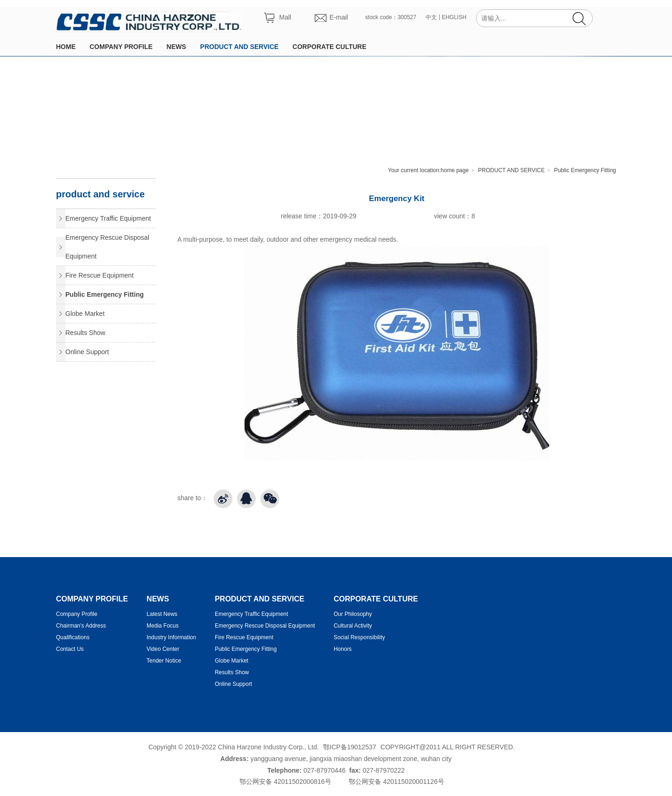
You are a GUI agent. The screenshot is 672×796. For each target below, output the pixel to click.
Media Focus (163, 626)
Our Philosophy (353, 614)
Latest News (162, 614)
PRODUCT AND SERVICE (239, 47)
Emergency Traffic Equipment (108, 218)
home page (455, 170)
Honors (343, 649)
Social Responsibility (359, 637)
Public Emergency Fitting (585, 170)
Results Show (85, 333)
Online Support (87, 352)
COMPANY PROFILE (121, 47)
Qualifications (73, 637)
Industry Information (171, 637)
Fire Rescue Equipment (99, 275)
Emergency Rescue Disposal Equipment (107, 247)
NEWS (176, 47)
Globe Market (85, 314)
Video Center (163, 649)
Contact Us (70, 649)
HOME (66, 47)
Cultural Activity (353, 626)
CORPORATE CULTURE (329, 47)
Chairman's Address (81, 626)
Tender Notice (164, 661)
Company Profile (77, 614)
